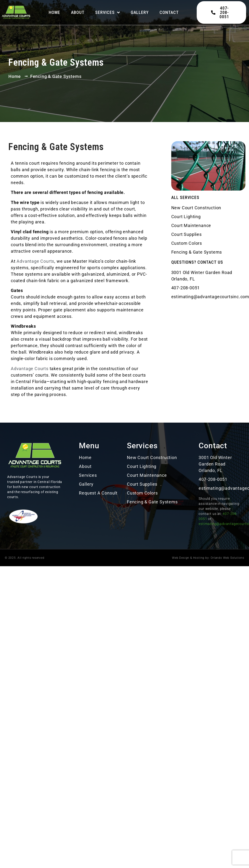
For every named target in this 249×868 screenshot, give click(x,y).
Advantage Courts (35, 261)
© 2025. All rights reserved (25, 558)
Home (54, 12)
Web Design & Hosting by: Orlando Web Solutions (208, 558)
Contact (169, 12)
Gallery (140, 12)
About (78, 12)
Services (108, 12)
